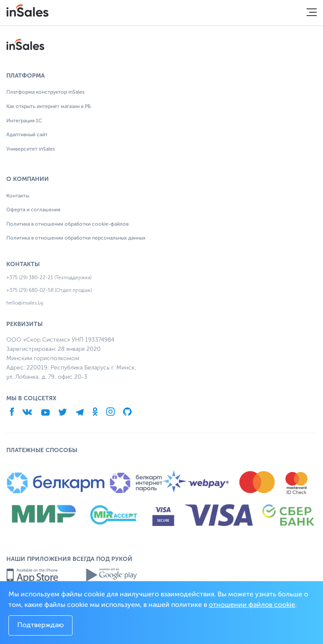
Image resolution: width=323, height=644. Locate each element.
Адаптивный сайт (27, 135)
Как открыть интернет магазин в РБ (48, 107)
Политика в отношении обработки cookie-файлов (67, 224)
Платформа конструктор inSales (45, 92)
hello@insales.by (25, 303)
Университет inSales (31, 149)
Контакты (18, 196)
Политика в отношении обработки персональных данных (76, 238)
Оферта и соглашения (33, 210)
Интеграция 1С (24, 121)
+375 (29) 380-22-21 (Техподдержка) (49, 278)
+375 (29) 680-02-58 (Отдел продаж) (49, 290)
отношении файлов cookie (252, 605)
